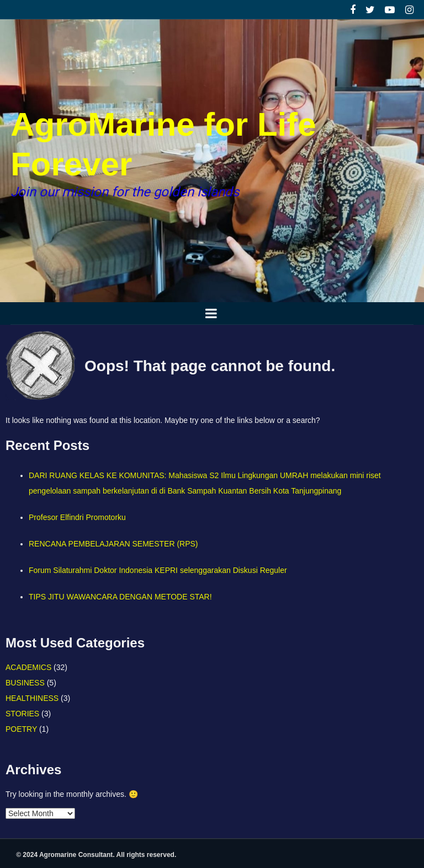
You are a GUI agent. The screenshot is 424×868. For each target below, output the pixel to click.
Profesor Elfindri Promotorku (77, 517)
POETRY (21, 729)
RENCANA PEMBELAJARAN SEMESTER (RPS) (113, 544)
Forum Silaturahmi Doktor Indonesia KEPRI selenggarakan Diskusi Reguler (158, 570)
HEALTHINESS (32, 698)
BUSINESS (25, 683)
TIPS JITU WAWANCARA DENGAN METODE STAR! (120, 597)
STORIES (22, 714)
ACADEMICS (28, 667)
